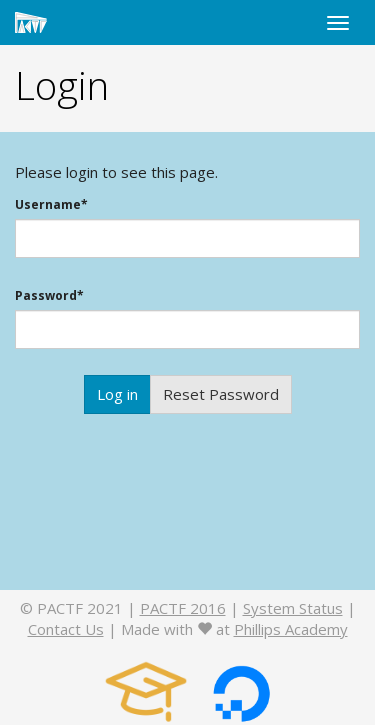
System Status (293, 608)
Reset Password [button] (221, 394)
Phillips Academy (291, 629)
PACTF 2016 (183, 608)
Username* (51, 205)
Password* (49, 296)
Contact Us (66, 629)
